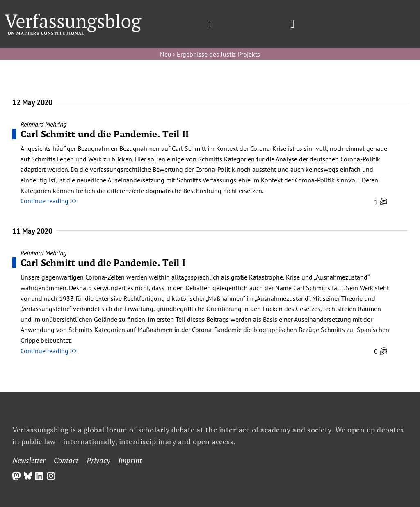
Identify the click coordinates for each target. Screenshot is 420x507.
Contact (66, 460)
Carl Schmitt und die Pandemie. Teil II (105, 134)
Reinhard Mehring (43, 124)
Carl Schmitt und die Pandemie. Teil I (103, 263)
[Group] (73, 17)
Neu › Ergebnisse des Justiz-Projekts (210, 54)
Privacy (98, 460)
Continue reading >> (49, 201)
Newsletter (29, 460)
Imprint (130, 460)
